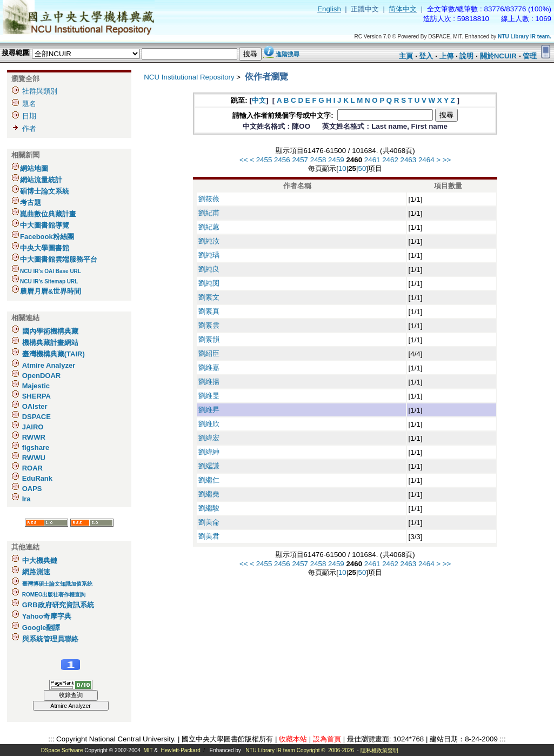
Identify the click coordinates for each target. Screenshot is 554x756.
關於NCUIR (498, 56)
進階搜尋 (288, 54)
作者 (29, 128)
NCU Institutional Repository (189, 77)
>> (447, 160)
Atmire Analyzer (71, 706)
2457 (300, 160)
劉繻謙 (209, 466)
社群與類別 (40, 91)
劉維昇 (209, 410)
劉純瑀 (209, 255)
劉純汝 (209, 241)
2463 (409, 160)
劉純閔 (209, 283)
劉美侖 (209, 522)
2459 (336, 160)
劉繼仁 (209, 480)
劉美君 (209, 536)
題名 (29, 104)
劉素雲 (209, 325)
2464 (426, 160)
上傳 (446, 56)
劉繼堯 (209, 494)
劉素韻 (209, 339)
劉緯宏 (209, 438)
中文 (259, 100)
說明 (466, 56)
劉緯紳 (209, 452)
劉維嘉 (209, 367)
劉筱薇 (209, 199)
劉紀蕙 (209, 227)
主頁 (406, 56)
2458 (318, 160)
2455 (264, 160)
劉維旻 (209, 396)
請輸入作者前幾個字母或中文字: (284, 115)
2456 (282, 160)
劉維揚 (209, 382)
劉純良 (209, 269)
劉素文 (209, 297)
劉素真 (209, 311)
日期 (29, 116)
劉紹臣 (209, 353)
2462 (390, 160)
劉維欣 (209, 424)
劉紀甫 (209, 213)
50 (362, 168)
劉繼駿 (209, 508)
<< (244, 160)
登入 (426, 56)
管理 (530, 56)
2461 (372, 160)
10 (342, 168)
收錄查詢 (71, 695)
